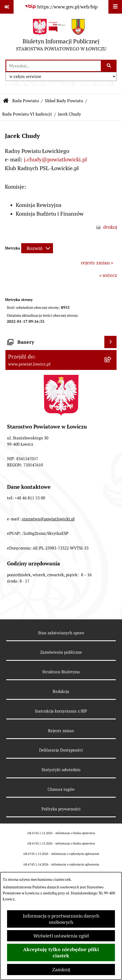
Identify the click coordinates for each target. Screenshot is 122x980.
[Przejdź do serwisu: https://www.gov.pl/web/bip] (61, 7)
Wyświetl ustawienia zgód (61, 936)
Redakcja (61, 691)
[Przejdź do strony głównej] (61, 36)
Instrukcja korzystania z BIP (61, 711)
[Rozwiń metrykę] (37, 248)
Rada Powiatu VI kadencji (27, 114)
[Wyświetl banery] (110, 342)
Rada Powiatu (26, 101)
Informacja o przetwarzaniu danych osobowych (61, 919)
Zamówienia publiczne (61, 652)
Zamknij (61, 970)
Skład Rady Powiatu (64, 101)
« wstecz (108, 275)
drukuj (110, 227)
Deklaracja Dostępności (61, 750)
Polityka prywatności (61, 809)
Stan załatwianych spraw (61, 633)
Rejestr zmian (61, 731)
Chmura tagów (61, 789)
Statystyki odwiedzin (61, 770)
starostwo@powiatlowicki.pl (48, 519)
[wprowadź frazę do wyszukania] (54, 66)
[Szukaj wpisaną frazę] (109, 66)
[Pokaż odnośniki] (7, 7)
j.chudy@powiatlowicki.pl (55, 159)
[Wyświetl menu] (115, 7)
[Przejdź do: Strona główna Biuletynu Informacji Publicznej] (6, 101)
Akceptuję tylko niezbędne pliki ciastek (61, 952)
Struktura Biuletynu (61, 672)
